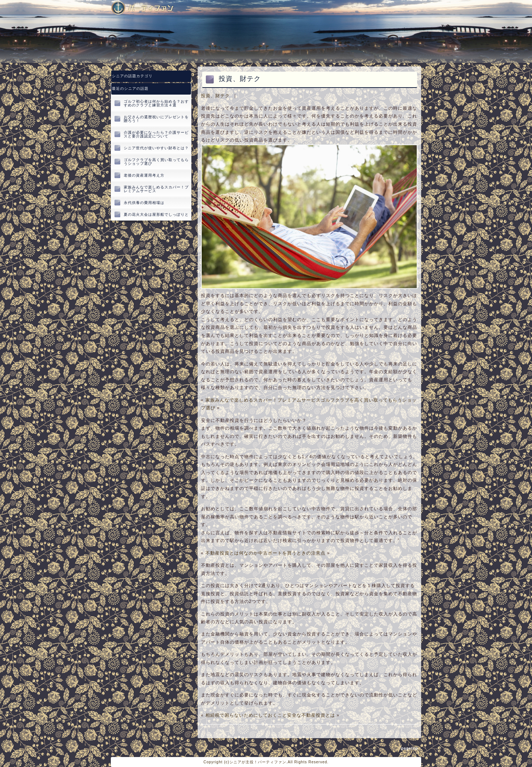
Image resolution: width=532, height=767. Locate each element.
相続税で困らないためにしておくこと (246, 715)
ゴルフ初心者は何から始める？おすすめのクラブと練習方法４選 (156, 103)
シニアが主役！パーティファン (258, 762)
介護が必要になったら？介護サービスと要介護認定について (156, 134)
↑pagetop (409, 748)
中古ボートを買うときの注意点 (292, 553)
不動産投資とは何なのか (232, 553)
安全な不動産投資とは (311, 715)
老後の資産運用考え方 (144, 175)
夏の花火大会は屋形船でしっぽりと (156, 214)
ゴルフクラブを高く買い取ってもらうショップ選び (156, 162)
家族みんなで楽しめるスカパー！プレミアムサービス (263, 400)
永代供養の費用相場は (144, 203)
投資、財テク (215, 96)
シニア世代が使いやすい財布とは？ (156, 148)
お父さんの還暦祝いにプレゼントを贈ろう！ (156, 119)
